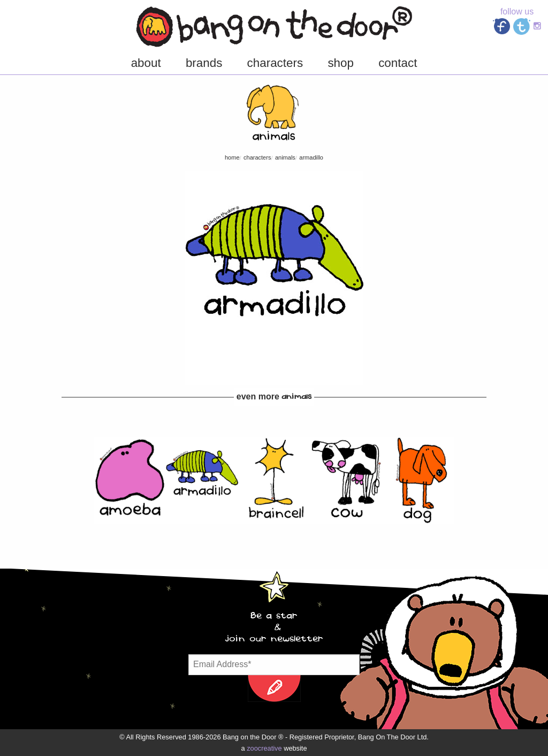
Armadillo (311, 157)
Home (232, 157)
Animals (285, 157)
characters (257, 157)
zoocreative (264, 748)
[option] (130, 480)
